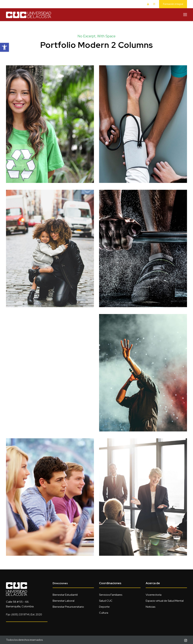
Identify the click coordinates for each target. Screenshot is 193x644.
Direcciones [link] (60, 583)
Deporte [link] (104, 607)
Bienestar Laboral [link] (64, 601)
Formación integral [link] (173, 4)
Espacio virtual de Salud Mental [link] (165, 601)
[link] (4, 47)
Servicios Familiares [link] (111, 595)
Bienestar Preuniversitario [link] (68, 607)
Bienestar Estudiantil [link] (65, 595)
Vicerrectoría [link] (154, 595)
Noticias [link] (150, 607)
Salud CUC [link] (106, 601)
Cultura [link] (104, 613)
